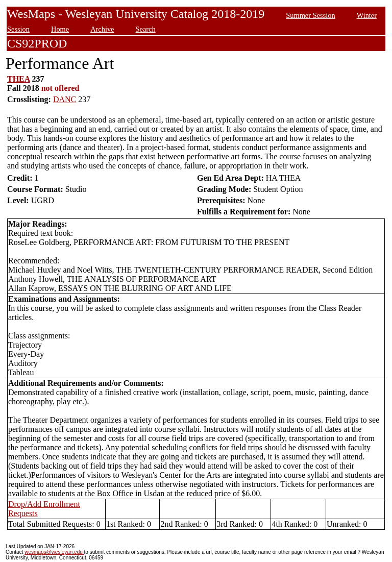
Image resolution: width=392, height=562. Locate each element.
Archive (102, 29)
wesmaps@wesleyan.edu (54, 552)
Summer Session (310, 15)
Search (146, 29)
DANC (65, 99)
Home (60, 29)
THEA (18, 79)
